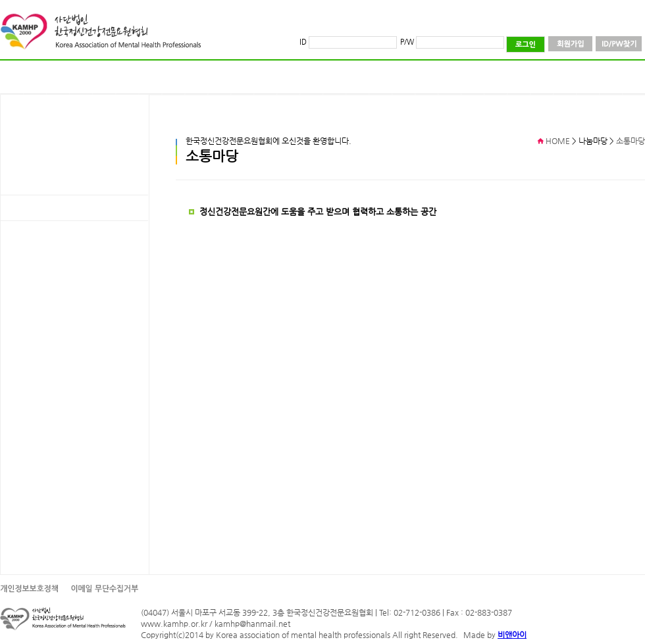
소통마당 (631, 141)
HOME (558, 141)
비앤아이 (512, 635)
